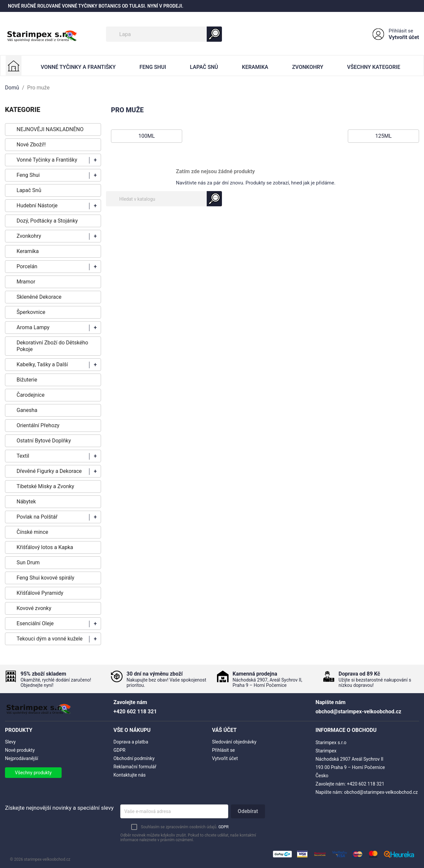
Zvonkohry (308, 67)
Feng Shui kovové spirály (45, 578)
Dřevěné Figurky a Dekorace (49, 471)
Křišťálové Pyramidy (40, 593)
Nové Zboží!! (31, 145)
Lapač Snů (204, 67)
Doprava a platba (131, 742)
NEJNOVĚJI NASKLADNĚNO (50, 129)
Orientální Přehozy (38, 425)
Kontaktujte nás (130, 775)
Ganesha (27, 410)
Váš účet (224, 730)
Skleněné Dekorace (39, 297)
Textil (23, 456)
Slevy (10, 742)
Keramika (255, 67)
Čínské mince (32, 532)
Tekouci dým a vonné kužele (50, 639)
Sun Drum (28, 562)
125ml (384, 136)
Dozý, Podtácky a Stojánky (47, 221)
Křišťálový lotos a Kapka (45, 547)
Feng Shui (153, 67)
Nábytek (26, 502)
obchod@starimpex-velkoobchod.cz (381, 792)
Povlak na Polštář (37, 517)
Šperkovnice (31, 312)
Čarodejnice (30, 395)
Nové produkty (20, 750)
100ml (147, 136)
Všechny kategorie (374, 67)
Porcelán (27, 266)
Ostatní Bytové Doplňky (44, 441)
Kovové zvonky (34, 608)
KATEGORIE (23, 110)
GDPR (120, 750)
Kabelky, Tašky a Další (42, 364)
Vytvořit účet (404, 37)
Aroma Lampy (33, 327)
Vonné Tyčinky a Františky (78, 67)
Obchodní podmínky (134, 758)
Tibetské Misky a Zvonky (45, 486)
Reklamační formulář (135, 767)
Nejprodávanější (22, 758)
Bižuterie (27, 380)
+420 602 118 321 (366, 784)
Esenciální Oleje (35, 623)
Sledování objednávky (234, 742)
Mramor (26, 282)
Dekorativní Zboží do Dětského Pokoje (52, 346)
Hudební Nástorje (37, 205)
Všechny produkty (33, 773)
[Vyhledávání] (164, 34)
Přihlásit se (401, 31)
